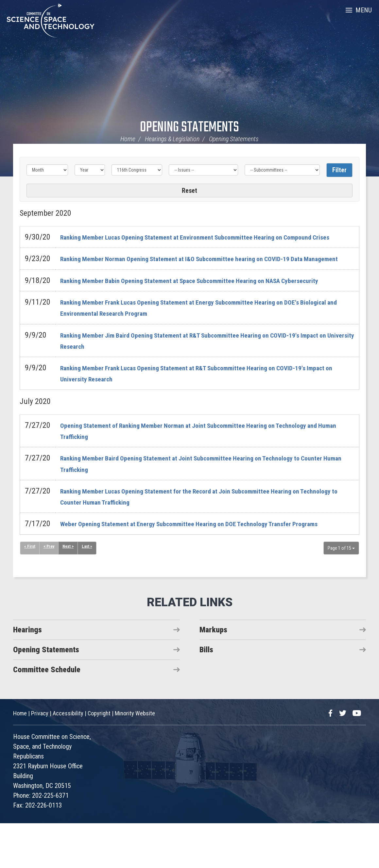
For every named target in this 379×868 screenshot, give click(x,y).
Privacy (40, 758)
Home (128, 139)
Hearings (27, 675)
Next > (71, 592)
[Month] (47, 170)
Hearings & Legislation (172, 139)
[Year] (90, 170)
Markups (213, 675)
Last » (91, 592)
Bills (206, 694)
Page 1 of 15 (341, 593)
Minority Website (135, 758)
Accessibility (68, 758)
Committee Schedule (47, 714)
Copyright (99, 758)
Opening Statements (189, 128)
